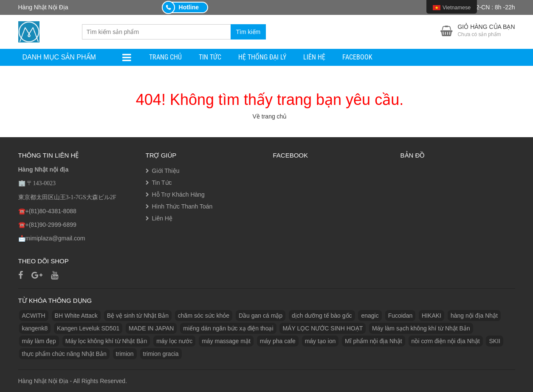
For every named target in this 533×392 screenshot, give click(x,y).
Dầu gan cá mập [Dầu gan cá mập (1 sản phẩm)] (261, 316)
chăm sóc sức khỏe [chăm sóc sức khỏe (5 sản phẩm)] (204, 316)
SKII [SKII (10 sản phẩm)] (494, 341)
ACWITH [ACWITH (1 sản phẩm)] (34, 316)
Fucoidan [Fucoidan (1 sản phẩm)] (400, 316)
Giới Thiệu (166, 171)
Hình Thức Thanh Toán (182, 206)
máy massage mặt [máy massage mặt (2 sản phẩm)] (226, 341)
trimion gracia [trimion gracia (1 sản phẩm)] (161, 354)
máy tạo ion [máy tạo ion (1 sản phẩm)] (320, 341)
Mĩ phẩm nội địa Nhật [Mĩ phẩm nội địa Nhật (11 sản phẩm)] (374, 341)
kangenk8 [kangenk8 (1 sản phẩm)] (35, 328)
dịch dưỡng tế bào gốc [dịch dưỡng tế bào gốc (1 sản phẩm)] (322, 316)
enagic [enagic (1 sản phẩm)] (370, 316)
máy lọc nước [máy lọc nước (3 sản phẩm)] (174, 341)
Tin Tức (210, 57)
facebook (357, 57)
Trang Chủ (165, 57)
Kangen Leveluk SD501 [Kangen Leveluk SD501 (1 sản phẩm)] (88, 328)
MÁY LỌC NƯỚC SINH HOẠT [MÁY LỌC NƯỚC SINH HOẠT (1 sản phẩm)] (323, 328)
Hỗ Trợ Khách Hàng (178, 195)
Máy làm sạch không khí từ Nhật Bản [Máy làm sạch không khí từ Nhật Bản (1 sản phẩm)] (421, 328)
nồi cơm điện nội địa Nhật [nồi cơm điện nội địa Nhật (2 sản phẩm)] (446, 341)
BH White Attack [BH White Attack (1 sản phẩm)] (76, 316)
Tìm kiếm (248, 32)
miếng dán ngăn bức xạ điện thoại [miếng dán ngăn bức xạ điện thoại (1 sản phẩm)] (228, 328)
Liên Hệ (314, 57)
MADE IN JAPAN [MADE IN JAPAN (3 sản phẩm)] (151, 328)
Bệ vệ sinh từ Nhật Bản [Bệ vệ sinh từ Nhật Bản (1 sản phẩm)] (138, 316)
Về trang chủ (270, 116)
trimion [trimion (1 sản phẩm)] (125, 354)
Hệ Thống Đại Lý (262, 57)
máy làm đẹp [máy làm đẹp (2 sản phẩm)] (39, 341)
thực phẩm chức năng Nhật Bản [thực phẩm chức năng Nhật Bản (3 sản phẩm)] (64, 354)
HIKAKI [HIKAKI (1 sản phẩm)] (431, 316)
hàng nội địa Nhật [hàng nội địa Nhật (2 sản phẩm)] (474, 316)
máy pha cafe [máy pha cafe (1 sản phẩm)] (278, 341)
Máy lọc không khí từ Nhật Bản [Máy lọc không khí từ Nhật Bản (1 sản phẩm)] (106, 341)
